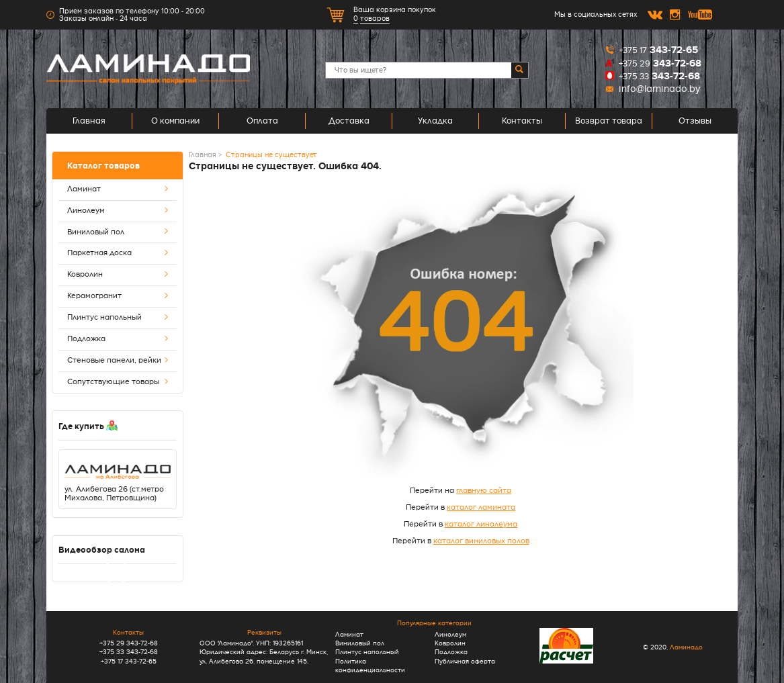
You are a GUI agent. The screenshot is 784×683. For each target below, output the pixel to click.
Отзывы (695, 121)
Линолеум (118, 211)
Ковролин (118, 275)
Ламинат (118, 190)
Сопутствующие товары (118, 382)
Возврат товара (609, 121)
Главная (89, 121)
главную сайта (484, 491)
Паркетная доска (118, 254)
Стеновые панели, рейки (118, 361)
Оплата (262, 121)
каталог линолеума (481, 524)
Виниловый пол (118, 233)
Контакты (522, 121)
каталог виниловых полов (481, 541)
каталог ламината (481, 507)
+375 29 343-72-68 (129, 643)
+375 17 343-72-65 (129, 661)
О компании (175, 121)
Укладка (435, 121)
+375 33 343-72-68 (129, 652)
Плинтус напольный (118, 318)
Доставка (349, 121)
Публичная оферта (465, 661)
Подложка (118, 339)
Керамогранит (118, 297)
